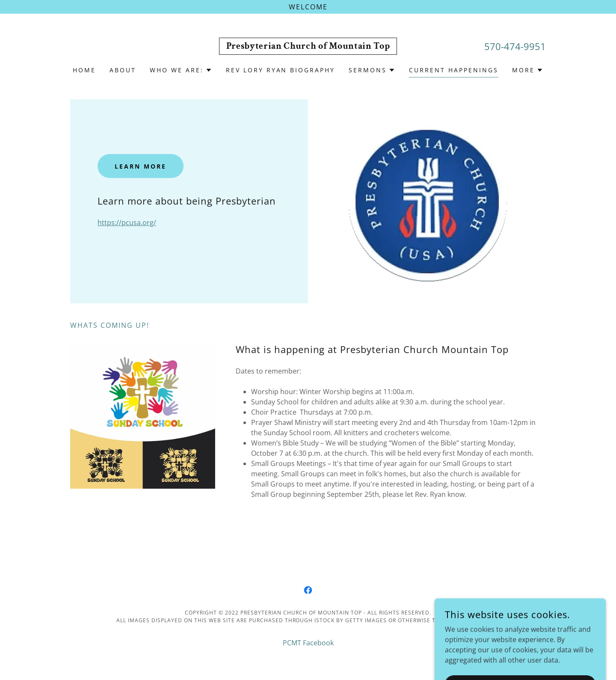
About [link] (123, 70)
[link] (308, 46)
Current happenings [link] (454, 70)
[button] (181, 70)
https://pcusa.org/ (127, 223)
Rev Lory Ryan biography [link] (281, 70)
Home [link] (84, 70)
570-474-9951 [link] (515, 46)
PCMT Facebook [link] (308, 643)
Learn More (141, 166)
